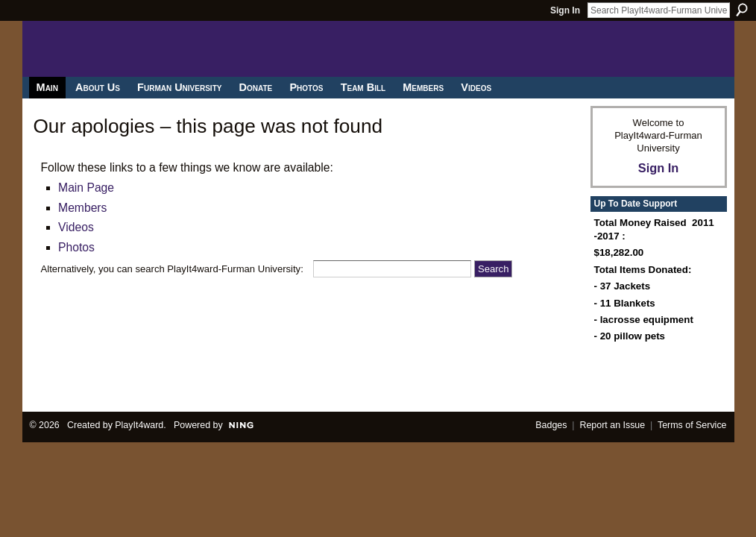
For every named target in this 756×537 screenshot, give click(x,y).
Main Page (86, 188)
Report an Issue (612, 425)
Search (742, 10)
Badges (551, 425)
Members (82, 208)
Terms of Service (692, 425)
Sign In (565, 10)
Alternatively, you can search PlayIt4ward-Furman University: (172, 269)
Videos (76, 227)
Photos (76, 247)
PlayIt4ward (139, 425)
